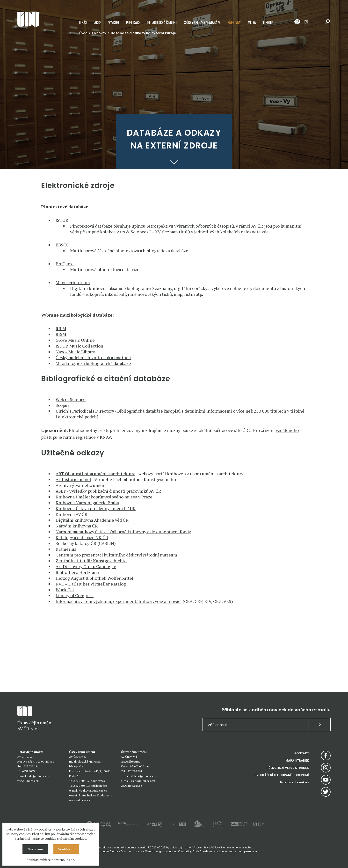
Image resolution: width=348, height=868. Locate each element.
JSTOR (62, 220)
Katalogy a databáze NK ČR (82, 537)
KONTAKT (302, 753)
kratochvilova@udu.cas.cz (96, 795)
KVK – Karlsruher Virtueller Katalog (91, 584)
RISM (61, 334)
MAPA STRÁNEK (297, 760)
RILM (61, 328)
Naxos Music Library (75, 352)
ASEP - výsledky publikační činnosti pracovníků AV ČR (108, 491)
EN (306, 24)
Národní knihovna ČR (77, 526)
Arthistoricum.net (73, 479)
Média (252, 25)
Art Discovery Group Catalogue (86, 566)
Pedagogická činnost (162, 25)
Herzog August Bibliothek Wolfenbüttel (94, 578)
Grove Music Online (76, 340)
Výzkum (114, 25)
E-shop (268, 25)
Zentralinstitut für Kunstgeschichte (91, 561)
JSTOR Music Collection (79, 346)
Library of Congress (75, 595)
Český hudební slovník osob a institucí (93, 357)
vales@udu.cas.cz (143, 781)
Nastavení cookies (294, 782)
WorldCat (65, 590)
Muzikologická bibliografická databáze (93, 363)
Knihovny (234, 25)
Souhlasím (66, 849)
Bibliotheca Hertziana (77, 572)
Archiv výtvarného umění (81, 485)
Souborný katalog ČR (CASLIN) (86, 543)
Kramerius (66, 549)
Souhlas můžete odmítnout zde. (51, 860)
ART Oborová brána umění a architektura (95, 474)
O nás (83, 25)
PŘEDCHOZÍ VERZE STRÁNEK (288, 768)
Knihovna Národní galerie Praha (87, 503)
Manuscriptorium (73, 282)
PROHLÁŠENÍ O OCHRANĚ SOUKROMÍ (282, 775)
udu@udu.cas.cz (39, 776)
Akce (98, 25)
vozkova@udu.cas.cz (93, 790)
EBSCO (62, 245)
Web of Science (71, 399)
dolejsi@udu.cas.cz (144, 776)
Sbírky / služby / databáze (202, 25)
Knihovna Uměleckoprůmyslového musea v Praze (104, 497)
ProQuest (65, 264)
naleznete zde (255, 232)
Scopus (62, 405)
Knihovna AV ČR (72, 514)
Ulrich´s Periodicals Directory (85, 411)
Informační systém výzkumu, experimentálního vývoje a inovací (119, 601)
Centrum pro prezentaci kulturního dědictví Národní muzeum (116, 555)
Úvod (83, 35)
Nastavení (35, 849)
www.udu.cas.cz (28, 781)
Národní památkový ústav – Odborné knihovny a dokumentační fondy (123, 532)
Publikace (133, 25)
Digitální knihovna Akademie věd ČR (92, 520)
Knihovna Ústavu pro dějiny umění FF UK (96, 508)
